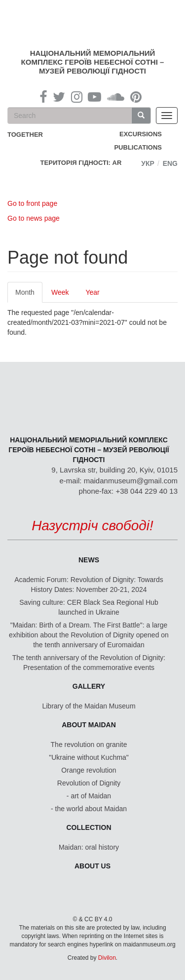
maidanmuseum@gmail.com (131, 481)
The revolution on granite (89, 745)
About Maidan (89, 725)
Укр (148, 163)
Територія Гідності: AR (81, 163)
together (25, 135)
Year (92, 292)
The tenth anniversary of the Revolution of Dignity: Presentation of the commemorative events (89, 663)
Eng (170, 163)
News (89, 560)
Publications (138, 147)
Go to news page (34, 218)
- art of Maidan (89, 796)
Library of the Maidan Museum (89, 706)
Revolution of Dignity (89, 783)
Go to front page (32, 203)
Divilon (107, 958)
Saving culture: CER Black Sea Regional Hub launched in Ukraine (89, 607)
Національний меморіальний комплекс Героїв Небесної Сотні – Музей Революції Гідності (93, 62)
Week (60, 292)
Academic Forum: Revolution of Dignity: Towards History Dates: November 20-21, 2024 (89, 585)
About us (92, 866)
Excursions (141, 134)
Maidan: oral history (89, 847)
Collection (89, 827)
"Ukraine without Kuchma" (89, 757)
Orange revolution (89, 770)
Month (29, 295)
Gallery (89, 686)
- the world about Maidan (89, 809)
